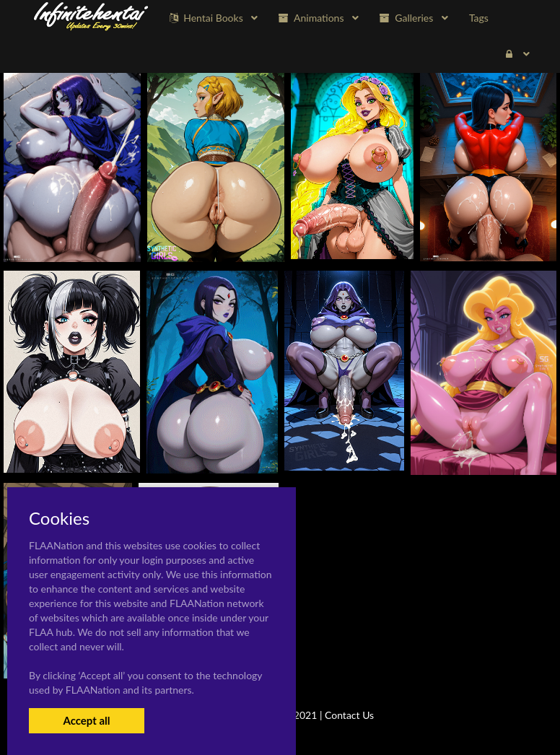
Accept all (86, 720)
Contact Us (349, 715)
